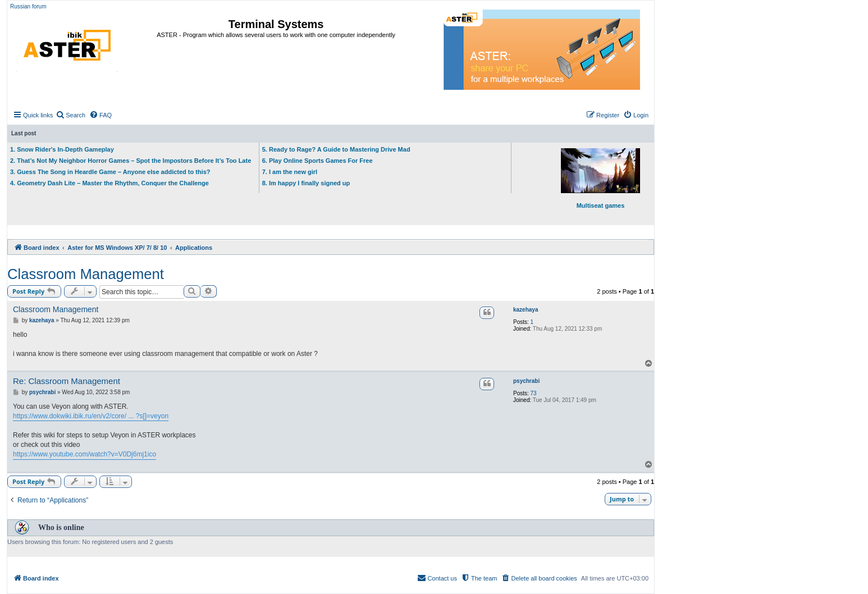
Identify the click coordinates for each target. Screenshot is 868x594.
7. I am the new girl (290, 172)
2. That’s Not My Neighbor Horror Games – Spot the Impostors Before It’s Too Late (131, 161)
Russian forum (28, 6)
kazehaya (526, 310)
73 (534, 393)
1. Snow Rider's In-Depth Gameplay (62, 149)
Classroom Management (86, 274)
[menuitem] (70, 115)
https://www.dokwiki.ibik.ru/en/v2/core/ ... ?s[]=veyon (91, 416)
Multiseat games (600, 179)
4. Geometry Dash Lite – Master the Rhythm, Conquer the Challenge (109, 183)
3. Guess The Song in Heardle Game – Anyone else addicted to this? (110, 172)
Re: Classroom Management (67, 381)
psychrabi (526, 381)
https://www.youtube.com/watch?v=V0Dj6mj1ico (84, 454)
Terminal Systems (276, 24)
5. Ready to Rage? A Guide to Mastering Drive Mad (336, 149)
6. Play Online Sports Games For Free (317, 161)
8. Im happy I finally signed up (306, 183)
